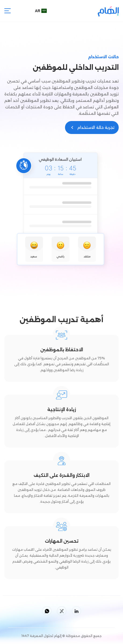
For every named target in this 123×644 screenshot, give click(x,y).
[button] (42, 11)
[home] (108, 11)
